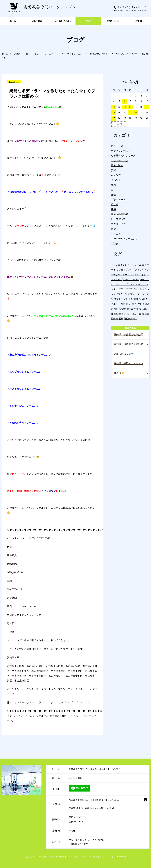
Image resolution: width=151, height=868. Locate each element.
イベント (116, 180)
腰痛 (113, 209)
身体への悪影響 (120, 214)
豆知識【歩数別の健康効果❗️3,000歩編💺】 (131, 335)
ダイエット (50, 54)
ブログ (88, 21)
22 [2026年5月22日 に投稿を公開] (136, 113)
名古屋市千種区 (58, 716)
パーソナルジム (40, 716)
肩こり (115, 204)
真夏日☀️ (119, 373)
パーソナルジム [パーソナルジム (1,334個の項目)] (131, 279)
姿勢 (113, 170)
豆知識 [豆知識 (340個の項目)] (114, 319)
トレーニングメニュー (63, 21)
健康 (113, 229)
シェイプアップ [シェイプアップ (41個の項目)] (127, 270)
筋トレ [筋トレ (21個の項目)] (123, 314)
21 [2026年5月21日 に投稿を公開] (130, 113)
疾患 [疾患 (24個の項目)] (139, 309)
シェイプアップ (22, 716)
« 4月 (119, 124)
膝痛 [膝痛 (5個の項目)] (147, 314)
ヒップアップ (32, 54)
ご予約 (138, 21)
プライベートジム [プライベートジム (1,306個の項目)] (137, 289)
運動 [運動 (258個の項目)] (121, 319)
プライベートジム (78, 716)
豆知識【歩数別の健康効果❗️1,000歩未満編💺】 (131, 344)
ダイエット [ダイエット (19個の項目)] (140, 275)
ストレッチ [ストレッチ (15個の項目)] (141, 270)
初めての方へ (38, 21)
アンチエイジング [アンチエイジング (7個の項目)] (120, 265)
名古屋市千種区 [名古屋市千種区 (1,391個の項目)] (129, 304)
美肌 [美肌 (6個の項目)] (129, 314)
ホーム (13, 21)
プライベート (118, 200)
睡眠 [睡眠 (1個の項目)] (116, 314)
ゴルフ (115, 190)
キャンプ (116, 175)
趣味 (113, 195)
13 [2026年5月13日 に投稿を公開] (125, 107)
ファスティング (120, 161)
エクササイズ (118, 224)
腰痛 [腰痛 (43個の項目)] (142, 314)
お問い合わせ (113, 21)
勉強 (113, 185)
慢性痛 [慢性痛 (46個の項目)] (117, 309)
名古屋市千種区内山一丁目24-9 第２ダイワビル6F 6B (94, 800)
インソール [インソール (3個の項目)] (136, 265)
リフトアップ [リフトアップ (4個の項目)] (121, 299)
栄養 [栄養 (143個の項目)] (124, 309)
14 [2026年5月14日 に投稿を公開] (130, 107)
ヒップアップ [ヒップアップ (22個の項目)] (121, 289)
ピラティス (117, 146)
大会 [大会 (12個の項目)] (140, 304)
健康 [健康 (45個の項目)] (136, 299)
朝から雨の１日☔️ (124, 354)
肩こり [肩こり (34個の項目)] (135, 314)
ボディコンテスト (121, 151)
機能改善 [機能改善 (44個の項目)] (131, 309)
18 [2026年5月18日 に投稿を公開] (114, 113)
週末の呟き (117, 165)
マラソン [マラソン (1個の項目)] (132, 294)
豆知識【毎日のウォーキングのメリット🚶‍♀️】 (131, 363)
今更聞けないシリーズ (123, 156)
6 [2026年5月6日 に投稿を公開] (125, 101)
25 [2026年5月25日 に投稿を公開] (114, 118)
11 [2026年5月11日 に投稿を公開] (114, 107)
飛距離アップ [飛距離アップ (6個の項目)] (131, 319)
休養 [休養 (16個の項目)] (131, 299)
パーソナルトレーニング (73, 54)
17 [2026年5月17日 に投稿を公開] (147, 107)
